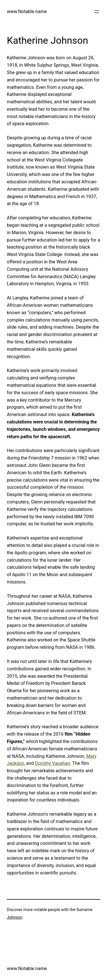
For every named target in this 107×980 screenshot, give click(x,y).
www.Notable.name (27, 11)
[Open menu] (97, 12)
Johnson (15, 917)
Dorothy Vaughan (53, 763)
